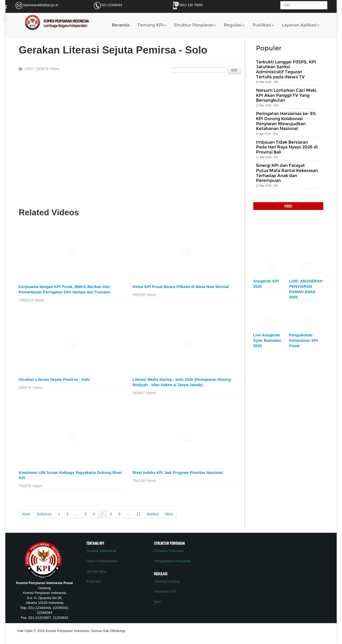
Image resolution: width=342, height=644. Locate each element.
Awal (26, 514)
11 (138, 514)
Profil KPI (94, 582)
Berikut (153, 514)
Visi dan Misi (96, 571)
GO (234, 70)
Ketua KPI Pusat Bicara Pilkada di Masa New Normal (181, 287)
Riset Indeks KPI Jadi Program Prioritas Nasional (178, 473)
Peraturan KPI (165, 591)
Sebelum (44, 514)
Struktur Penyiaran (195, 25)
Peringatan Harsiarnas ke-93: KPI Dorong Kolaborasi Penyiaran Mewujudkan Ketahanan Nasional (286, 121)
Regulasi (234, 25)
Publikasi (263, 25)
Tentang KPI (152, 25)
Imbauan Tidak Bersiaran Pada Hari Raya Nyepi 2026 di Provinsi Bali (287, 147)
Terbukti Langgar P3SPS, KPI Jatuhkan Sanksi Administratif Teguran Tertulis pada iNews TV (286, 69)
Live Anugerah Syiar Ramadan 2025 (267, 340)
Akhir (169, 514)
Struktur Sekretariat (101, 551)
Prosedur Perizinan (169, 551)
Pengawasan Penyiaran (172, 561)
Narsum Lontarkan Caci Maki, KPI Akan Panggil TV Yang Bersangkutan (287, 95)
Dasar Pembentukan (102, 561)
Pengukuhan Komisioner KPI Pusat (304, 340)
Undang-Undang (167, 581)
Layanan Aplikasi (301, 25)
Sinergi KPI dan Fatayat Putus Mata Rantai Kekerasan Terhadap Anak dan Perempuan (287, 173)
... (76, 514)
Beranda (121, 25)
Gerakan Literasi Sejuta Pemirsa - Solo (54, 379)
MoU (158, 602)
